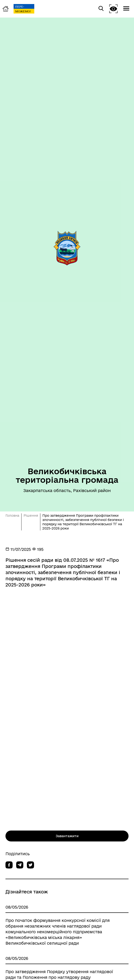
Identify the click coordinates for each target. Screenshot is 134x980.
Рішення (31, 516)
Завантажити (67, 836)
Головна (12, 516)
